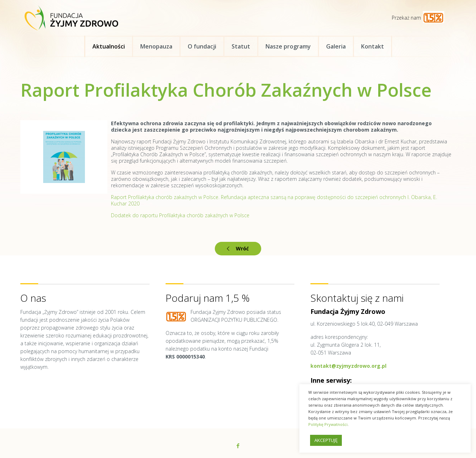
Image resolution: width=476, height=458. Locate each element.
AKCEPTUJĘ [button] (326, 440)
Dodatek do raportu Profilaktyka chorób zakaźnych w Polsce (180, 215)
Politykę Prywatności (328, 424)
